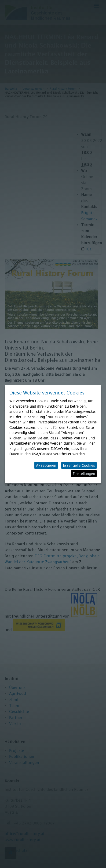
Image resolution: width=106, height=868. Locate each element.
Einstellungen (84, 474)
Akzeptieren (46, 465)
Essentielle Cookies (79, 465)
